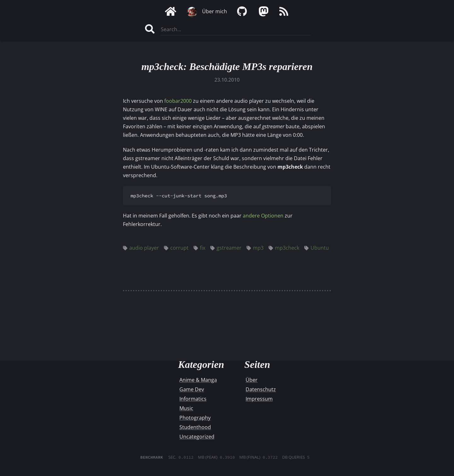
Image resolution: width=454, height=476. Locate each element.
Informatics (193, 399)
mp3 (255, 248)
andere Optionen (263, 216)
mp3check (284, 248)
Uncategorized (197, 437)
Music (186, 408)
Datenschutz (261, 389)
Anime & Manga (198, 380)
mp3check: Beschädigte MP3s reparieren (227, 67)
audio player (141, 248)
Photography (195, 418)
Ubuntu (317, 248)
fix (199, 248)
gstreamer (226, 248)
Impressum (259, 399)
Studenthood (195, 427)
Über (252, 380)
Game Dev (192, 389)
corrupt (176, 248)
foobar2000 (178, 101)
